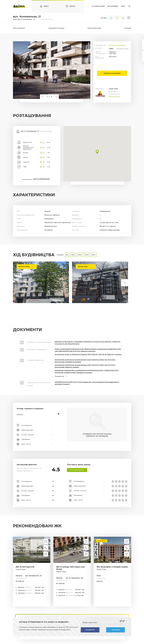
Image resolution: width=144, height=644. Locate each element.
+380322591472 (112, 49)
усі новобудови (98, 6)
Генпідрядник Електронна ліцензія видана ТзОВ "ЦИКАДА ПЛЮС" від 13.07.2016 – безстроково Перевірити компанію (85, 361)
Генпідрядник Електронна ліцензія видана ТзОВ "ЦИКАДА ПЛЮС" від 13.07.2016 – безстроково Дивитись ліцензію (85, 366)
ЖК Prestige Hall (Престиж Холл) (70, 568)
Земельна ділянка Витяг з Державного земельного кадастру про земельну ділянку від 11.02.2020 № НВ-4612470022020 (87, 343)
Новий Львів (113, 89)
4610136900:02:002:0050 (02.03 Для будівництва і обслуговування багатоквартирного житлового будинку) (87, 383)
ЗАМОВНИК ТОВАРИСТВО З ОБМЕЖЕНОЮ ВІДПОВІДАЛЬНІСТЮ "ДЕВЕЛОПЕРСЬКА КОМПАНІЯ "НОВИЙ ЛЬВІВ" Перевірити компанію (87, 371)
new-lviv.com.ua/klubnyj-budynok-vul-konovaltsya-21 (119, 45)
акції (123, 6)
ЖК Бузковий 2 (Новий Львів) (112, 567)
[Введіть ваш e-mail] (100, 621)
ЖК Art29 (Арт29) (25, 567)
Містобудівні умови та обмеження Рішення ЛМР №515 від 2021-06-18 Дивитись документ (88, 354)
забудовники (113, 6)
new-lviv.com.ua (114, 96)
